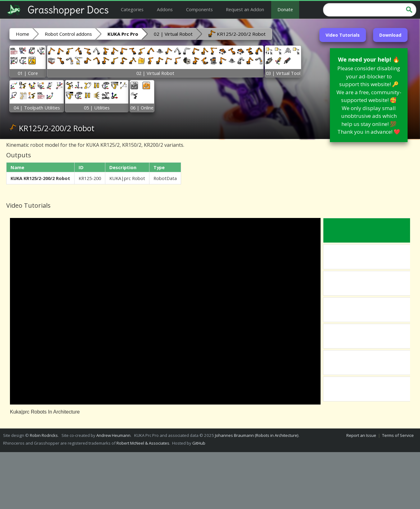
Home (23, 34)
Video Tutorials (343, 35)
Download (390, 35)
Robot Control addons (68, 34)
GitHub (199, 443)
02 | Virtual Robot (173, 34)
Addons (165, 9)
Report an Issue (361, 435)
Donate (285, 9)
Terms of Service (398, 435)
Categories (132, 9)
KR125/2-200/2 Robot (237, 34)
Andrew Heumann (113, 435)
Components (199, 9)
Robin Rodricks (44, 435)
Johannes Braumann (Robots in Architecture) (257, 435)
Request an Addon (245, 9)
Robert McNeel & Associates (143, 443)
